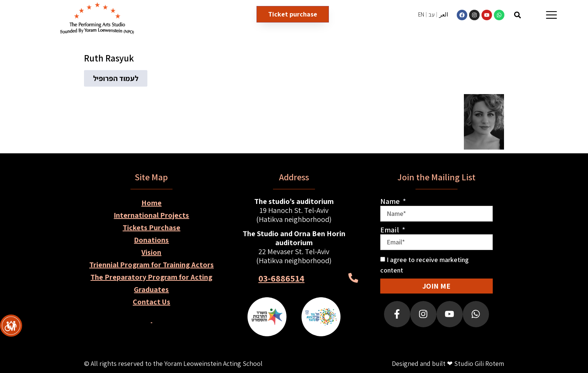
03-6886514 (281, 278)
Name (391, 201)
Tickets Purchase (151, 228)
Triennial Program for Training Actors (151, 265)
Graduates (151, 289)
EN (421, 14)
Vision (151, 252)
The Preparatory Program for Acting (151, 277)
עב (432, 14)
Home (151, 203)
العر (444, 14)
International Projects (151, 215)
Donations (151, 240)
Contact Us (151, 302)
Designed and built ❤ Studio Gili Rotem (448, 363)
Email (390, 230)
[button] (517, 15)
